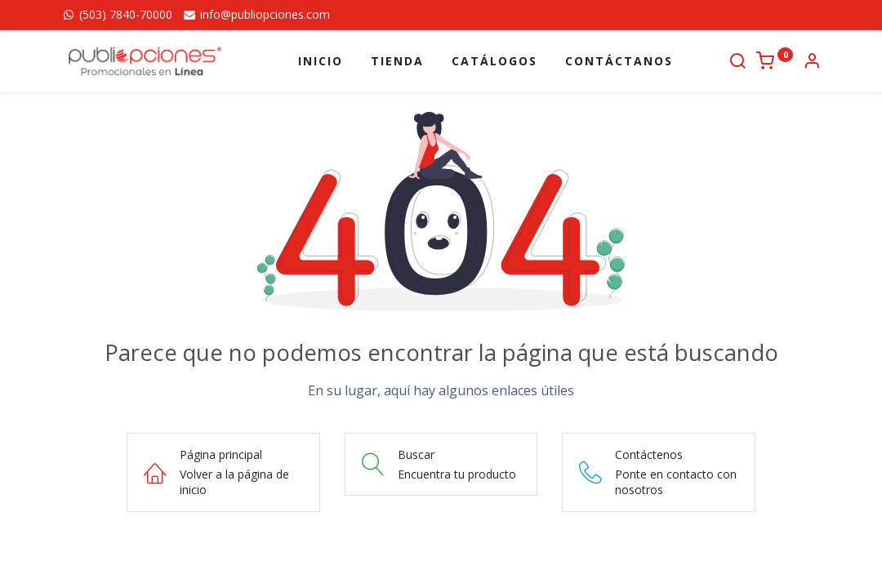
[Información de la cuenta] (812, 62)
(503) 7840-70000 (117, 14)
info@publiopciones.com (256, 14)
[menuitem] (321, 61)
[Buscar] (737, 62)
